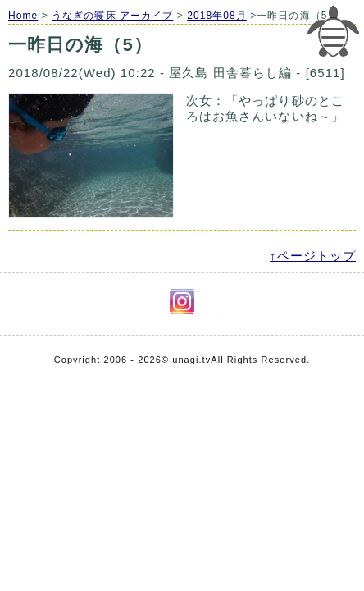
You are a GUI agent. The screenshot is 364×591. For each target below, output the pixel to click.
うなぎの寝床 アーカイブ (112, 16)
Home (23, 16)
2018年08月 (217, 16)
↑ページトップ (313, 256)
